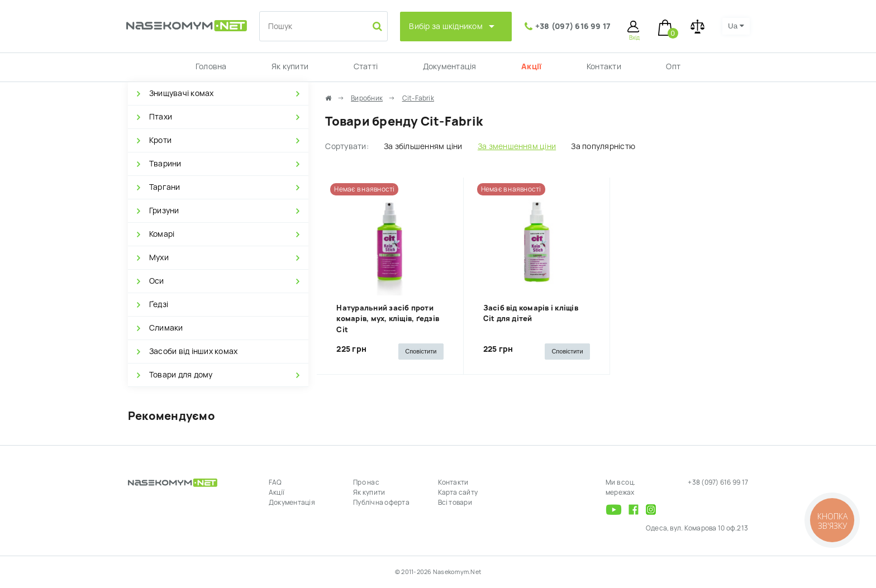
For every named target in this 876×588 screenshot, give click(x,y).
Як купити (290, 66)
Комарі (162, 234)
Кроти (160, 140)
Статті (366, 66)
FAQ (275, 482)
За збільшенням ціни (423, 146)
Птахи (161, 117)
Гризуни (164, 211)
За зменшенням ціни (517, 146)
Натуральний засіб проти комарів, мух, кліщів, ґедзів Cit (388, 319)
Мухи (159, 257)
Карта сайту (458, 493)
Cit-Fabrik (418, 98)
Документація (450, 66)
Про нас (366, 482)
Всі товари (455, 503)
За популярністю (603, 146)
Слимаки (166, 328)
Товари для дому (181, 375)
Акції (531, 66)
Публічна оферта (381, 503)
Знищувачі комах (182, 93)
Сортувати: (347, 146)
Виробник (367, 98)
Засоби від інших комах (193, 351)
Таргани (165, 187)
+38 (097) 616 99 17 (573, 26)
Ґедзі (159, 304)
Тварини (165, 164)
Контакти (604, 66)
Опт (673, 66)
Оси (157, 281)
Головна (211, 66)
